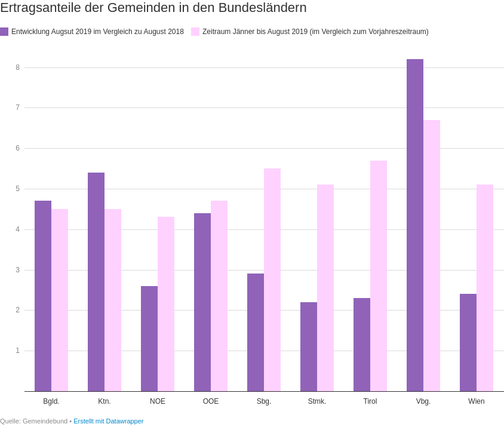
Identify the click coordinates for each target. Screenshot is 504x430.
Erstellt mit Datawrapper (108, 421)
